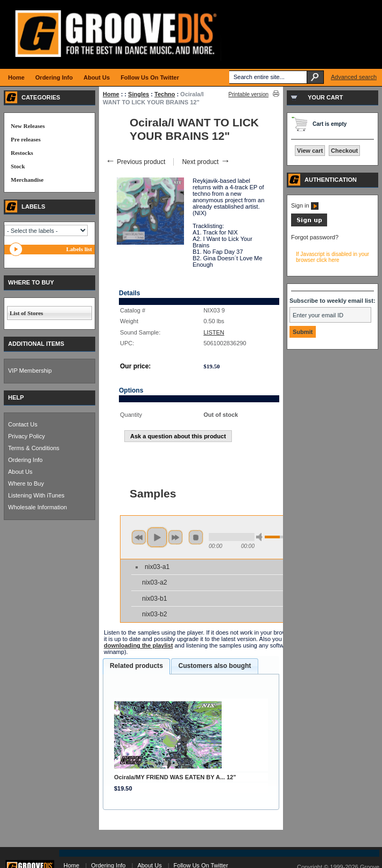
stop (196, 537)
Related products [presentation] (136, 666)
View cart (310, 151)
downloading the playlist (138, 645)
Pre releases (26, 139)
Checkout (344, 151)
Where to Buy (26, 483)
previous (139, 537)
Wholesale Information (37, 507)
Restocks (22, 153)
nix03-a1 (157, 567)
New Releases (28, 126)
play (157, 537)
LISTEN (214, 332)
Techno (165, 94)
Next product (206, 162)
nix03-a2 (154, 582)
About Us (20, 472)
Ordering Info (25, 460)
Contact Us (23, 424)
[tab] (136, 666)
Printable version (249, 94)
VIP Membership (30, 371)
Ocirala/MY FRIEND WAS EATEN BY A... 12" (175, 777)
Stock (18, 166)
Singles (139, 94)
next (175, 537)
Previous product (135, 162)
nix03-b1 (154, 599)
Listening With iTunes (36, 495)
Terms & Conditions (34, 448)
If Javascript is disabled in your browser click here (333, 257)
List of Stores (26, 313)
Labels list (79, 249)
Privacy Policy (26, 436)
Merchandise (27, 180)
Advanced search (354, 77)
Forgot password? (315, 237)
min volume (261, 537)
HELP (16, 397)
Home (111, 94)
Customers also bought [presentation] (214, 666)
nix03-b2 (154, 614)
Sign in (305, 205)
